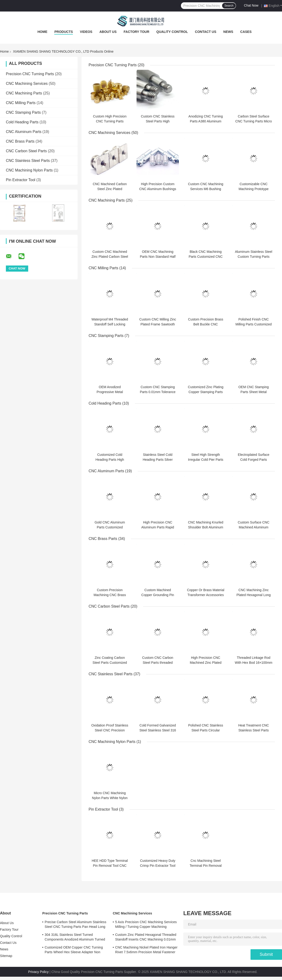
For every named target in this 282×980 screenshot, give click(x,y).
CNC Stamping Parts (23, 112)
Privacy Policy (38, 972)
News (228, 32)
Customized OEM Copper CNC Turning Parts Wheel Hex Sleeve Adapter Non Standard (74, 950)
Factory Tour (136, 32)
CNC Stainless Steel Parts (28, 161)
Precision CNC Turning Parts (30, 74)
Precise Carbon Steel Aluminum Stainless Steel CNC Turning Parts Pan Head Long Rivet (75, 925)
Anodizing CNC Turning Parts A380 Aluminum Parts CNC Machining (206, 121)
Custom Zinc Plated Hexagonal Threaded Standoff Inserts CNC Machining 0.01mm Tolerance (146, 938)
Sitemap (6, 956)
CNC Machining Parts (24, 93)
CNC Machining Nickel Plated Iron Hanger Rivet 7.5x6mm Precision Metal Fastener (146, 950)
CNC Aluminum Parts (24, 132)
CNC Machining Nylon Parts (29, 170)
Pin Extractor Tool (21, 180)
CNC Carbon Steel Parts (26, 151)
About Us (108, 32)
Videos (86, 32)
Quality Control (172, 32)
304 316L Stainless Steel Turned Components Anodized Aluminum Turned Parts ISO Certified (75, 938)
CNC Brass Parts (20, 141)
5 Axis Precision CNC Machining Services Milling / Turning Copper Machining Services (146, 925)
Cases (246, 32)
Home (42, 32)
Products (64, 32)
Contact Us (206, 32)
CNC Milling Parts (21, 103)
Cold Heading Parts (22, 122)
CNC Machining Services (27, 84)
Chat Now (251, 5)
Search (229, 6)
